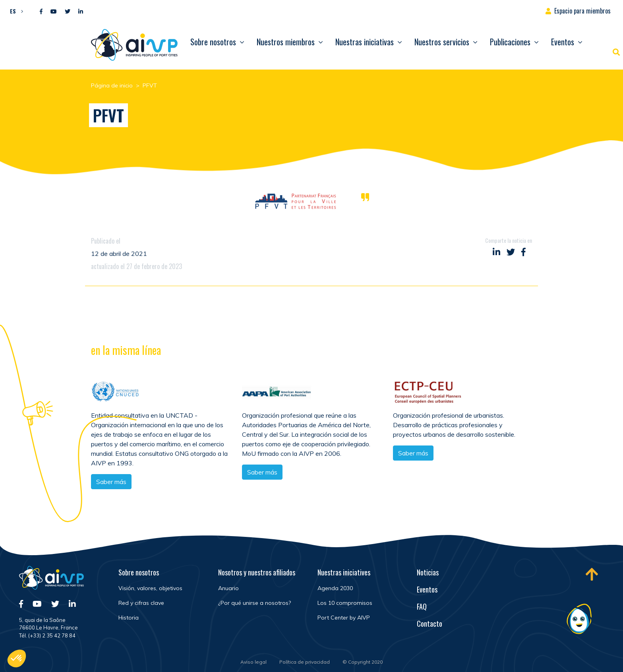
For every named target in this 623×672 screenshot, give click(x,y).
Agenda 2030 (335, 588)
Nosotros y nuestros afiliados (257, 572)
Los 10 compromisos (345, 603)
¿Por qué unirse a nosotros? (254, 603)
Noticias (428, 572)
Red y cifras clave (141, 603)
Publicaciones (510, 42)
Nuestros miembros (286, 42)
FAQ (422, 606)
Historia (129, 618)
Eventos (563, 42)
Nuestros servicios (442, 42)
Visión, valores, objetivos (150, 588)
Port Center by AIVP (344, 618)
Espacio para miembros (582, 11)
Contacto (430, 624)
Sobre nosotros (213, 42)
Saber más (262, 474)
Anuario (228, 588)
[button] (15, 11)
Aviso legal (253, 662)
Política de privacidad (305, 662)
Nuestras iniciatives (344, 572)
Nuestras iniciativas (365, 42)
